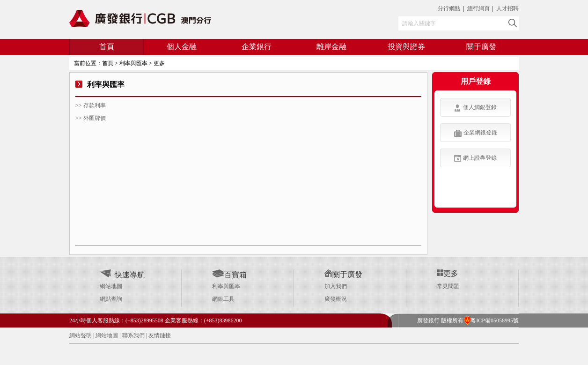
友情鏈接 (160, 335)
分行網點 (449, 8)
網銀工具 (223, 299)
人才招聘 (507, 8)
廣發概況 (336, 299)
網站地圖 (111, 286)
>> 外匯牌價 (91, 118)
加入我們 (336, 286)
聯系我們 (133, 335)
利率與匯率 (226, 286)
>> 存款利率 (91, 105)
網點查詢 (111, 299)
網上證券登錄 (475, 158)
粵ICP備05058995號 (491, 320)
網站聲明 (81, 335)
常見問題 (448, 286)
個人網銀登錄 (475, 108)
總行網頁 (479, 8)
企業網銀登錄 (476, 133)
